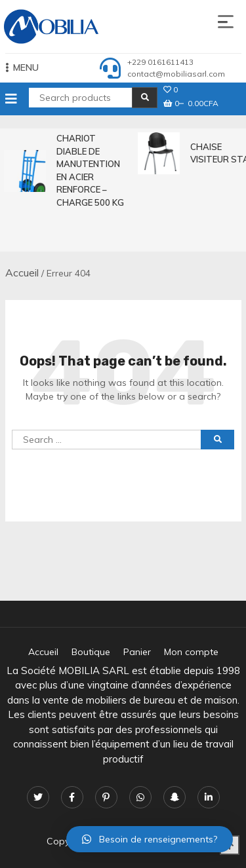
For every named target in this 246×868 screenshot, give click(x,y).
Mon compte (191, 652)
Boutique (91, 652)
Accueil (22, 273)
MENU (22, 67)
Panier (137, 652)
